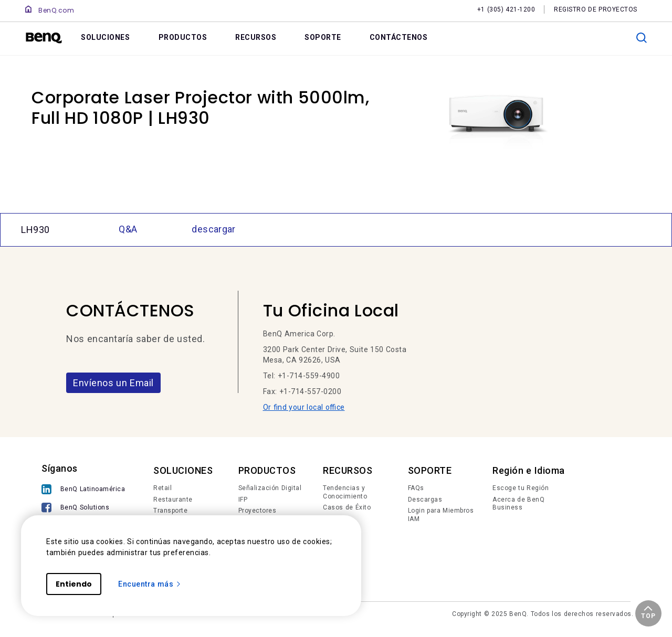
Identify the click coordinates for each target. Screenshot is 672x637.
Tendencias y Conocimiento (345, 492)
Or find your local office (304, 407)
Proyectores (258, 511)
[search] (642, 38)
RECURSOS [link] (256, 37)
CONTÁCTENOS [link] (399, 37)
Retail (162, 488)
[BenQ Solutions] (83, 509)
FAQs (416, 488)
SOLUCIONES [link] (105, 37)
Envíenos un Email (113, 383)
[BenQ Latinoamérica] (83, 490)
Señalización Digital (270, 488)
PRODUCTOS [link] (183, 37)
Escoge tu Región (521, 488)
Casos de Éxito (347, 507)
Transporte (170, 511)
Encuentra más (150, 584)
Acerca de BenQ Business (518, 504)
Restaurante (173, 500)
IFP (243, 500)
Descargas (425, 500)
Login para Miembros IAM (441, 515)
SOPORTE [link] (323, 37)
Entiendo (74, 584)
